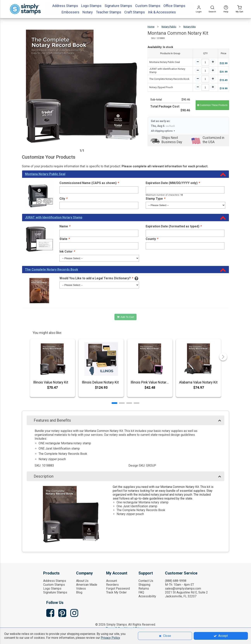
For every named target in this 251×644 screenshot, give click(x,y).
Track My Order (116, 592)
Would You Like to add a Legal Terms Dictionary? (96, 278)
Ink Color (67, 251)
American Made (87, 585)
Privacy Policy (110, 638)
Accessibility (147, 596)
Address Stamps (55, 581)
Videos (81, 589)
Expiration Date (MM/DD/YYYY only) (173, 183)
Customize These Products (212, 105)
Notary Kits (190, 27)
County (152, 239)
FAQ (141, 592)
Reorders (112, 585)
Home (151, 27)
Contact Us (146, 581)
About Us (82, 581)
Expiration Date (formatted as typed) (174, 226)
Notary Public (169, 27)
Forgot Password (118, 589)
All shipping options (163, 131)
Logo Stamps (52, 589)
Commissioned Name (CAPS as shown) (89, 183)
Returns (144, 589)
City (63, 199)
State (64, 239)
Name (65, 226)
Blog (79, 592)
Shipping (144, 585)
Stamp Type (155, 199)
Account (112, 581)
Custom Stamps (54, 585)
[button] (114, 403)
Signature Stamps (55, 592)
